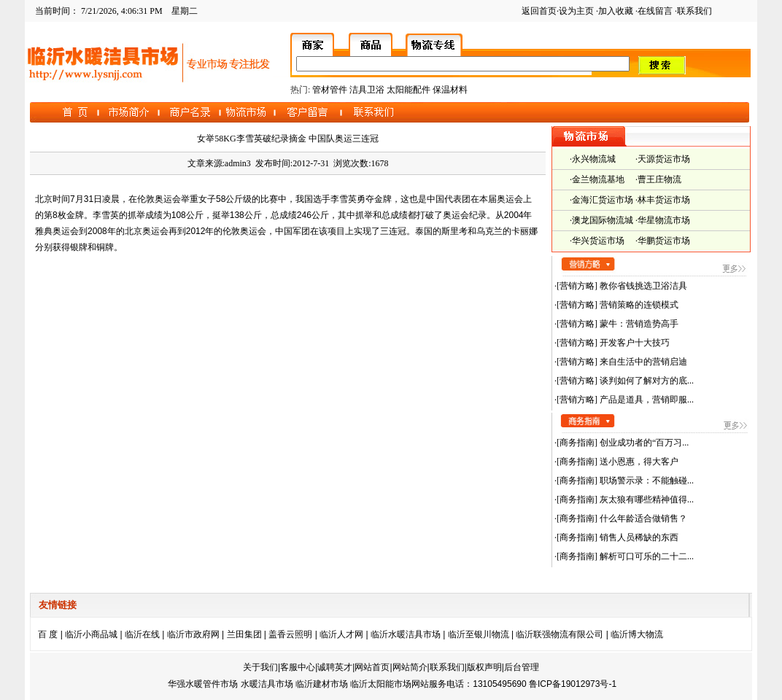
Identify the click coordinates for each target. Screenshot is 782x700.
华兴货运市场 (598, 241)
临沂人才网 (341, 634)
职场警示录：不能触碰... (646, 481)
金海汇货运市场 (603, 200)
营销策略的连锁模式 (638, 305)
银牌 (79, 247)
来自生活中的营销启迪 (642, 362)
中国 (435, 199)
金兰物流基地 (598, 179)
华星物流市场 (664, 220)
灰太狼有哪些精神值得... (646, 499)
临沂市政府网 (193, 634)
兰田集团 (244, 634)
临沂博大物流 (637, 634)
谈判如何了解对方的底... (646, 381)
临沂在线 (142, 634)
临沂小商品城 (91, 634)
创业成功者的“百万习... (643, 443)
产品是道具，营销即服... (646, 400)
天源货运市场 (664, 159)
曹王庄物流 (659, 179)
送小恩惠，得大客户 (638, 462)
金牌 (383, 199)
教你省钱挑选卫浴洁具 (642, 286)
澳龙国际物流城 (603, 220)
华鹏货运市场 (664, 241)
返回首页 (539, 11)
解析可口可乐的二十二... (646, 556)
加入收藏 (616, 11)
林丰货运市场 (664, 200)
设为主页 (576, 11)
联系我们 (694, 11)
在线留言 (655, 11)
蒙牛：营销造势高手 (638, 324)
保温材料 (450, 90)
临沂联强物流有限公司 (560, 634)
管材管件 (330, 90)
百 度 (48, 634)
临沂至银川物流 (479, 634)
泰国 (424, 231)
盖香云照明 (290, 634)
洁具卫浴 (367, 90)
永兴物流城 (594, 159)
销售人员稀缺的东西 (638, 537)
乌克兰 (489, 231)
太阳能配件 (409, 90)
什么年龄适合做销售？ (642, 518)
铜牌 (105, 247)
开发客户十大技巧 (634, 343)
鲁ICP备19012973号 (569, 684)
